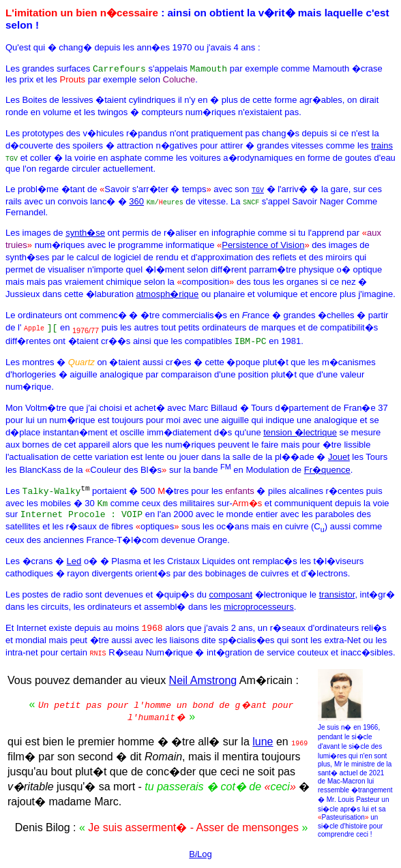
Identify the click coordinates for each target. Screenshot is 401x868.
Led (74, 564)
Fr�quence (327, 470)
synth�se (85, 233)
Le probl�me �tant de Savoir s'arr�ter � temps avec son (129, 189)
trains (382, 145)
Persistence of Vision (263, 245)
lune (263, 745)
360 (136, 201)
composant (231, 598)
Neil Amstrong (203, 684)
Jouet (339, 457)
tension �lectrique (300, 432)
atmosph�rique (168, 294)
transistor (337, 598)
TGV (258, 189)
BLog (200, 857)
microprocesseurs (259, 610)
